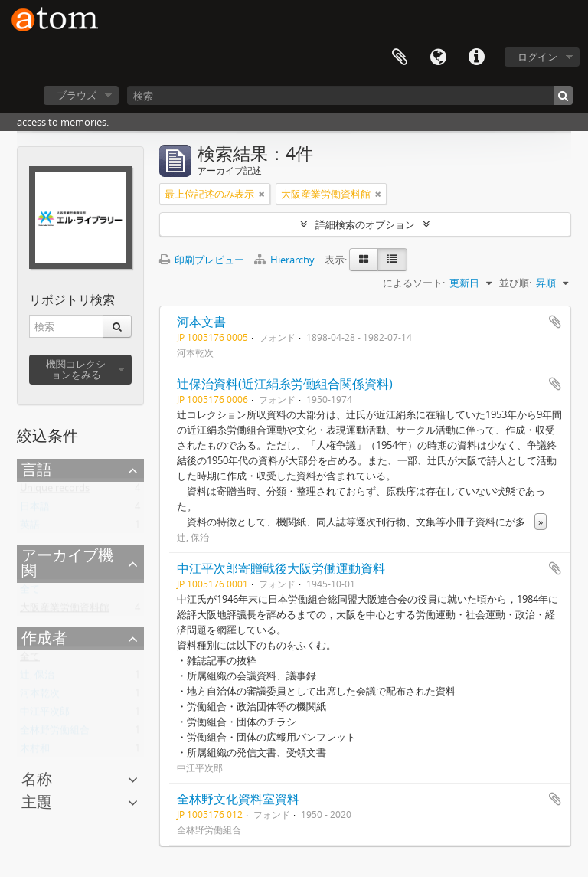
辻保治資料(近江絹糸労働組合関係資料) (285, 384)
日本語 (35, 509)
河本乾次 (40, 696)
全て (30, 592)
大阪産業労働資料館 (65, 610)
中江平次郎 (45, 715)
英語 (30, 528)
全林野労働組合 (55, 733)
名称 (37, 779)
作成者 (44, 638)
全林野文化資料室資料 (238, 799)
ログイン (537, 57)
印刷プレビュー (202, 260)
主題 (37, 802)
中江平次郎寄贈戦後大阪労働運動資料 (281, 568)
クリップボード (400, 57)
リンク (476, 57)
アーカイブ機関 (67, 563)
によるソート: (414, 283)
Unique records (55, 491)
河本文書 (201, 322)
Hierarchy (286, 260)
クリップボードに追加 (555, 322)
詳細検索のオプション (365, 224)
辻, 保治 (37, 678)
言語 (438, 57)
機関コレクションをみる (76, 369)
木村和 (35, 751)
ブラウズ (77, 95)
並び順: (515, 283)
